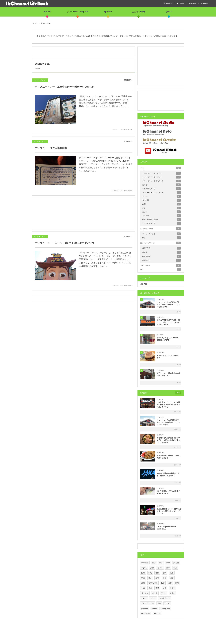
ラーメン (145, 593)
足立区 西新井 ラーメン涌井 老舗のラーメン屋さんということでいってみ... (169, 511)
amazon (157, 614)
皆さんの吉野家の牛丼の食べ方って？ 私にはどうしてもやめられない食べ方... (168, 322)
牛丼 (175, 568)
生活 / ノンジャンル (160, 243)
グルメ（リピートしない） (161, 177)
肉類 (161, 204)
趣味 (160, 269)
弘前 (163, 583)
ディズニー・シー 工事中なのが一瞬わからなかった (65, 87)
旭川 (150, 578)
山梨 (170, 583)
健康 (150, 588)
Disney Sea (165, 608)
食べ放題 (161, 200)
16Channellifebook (126, 129)
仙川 (164, 588)
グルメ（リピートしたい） (161, 173)
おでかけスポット (160, 229)
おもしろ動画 (160, 266)
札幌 (172, 573)
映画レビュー (161, 260)
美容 (152, 568)
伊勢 (157, 588)
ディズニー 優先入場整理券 (51, 149)
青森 (154, 563)
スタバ (173, 593)
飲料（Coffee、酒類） (161, 220)
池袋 (157, 573)
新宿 (164, 578)
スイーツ (161, 216)
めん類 (161, 185)
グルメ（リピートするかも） (161, 181)
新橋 (157, 578)
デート (164, 593)
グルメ (160, 168)
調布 (168, 563)
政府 (143, 583)
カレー (161, 196)
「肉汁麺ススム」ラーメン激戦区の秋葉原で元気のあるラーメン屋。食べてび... (168, 405)
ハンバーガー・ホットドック (161, 193)
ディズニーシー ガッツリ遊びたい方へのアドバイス (65, 245)
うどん (167, 603)
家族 (177, 583)
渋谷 (150, 573)
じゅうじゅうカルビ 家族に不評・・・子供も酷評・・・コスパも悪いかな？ (168, 305)
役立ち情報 (161, 256)
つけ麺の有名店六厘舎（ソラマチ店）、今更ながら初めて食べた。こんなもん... (168, 440)
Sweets (154, 608)
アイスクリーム (148, 603)
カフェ (161, 212)
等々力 (160, 568)
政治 (172, 578)
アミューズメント (40, 80)
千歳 (143, 588)
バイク (155, 593)
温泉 (161, 238)
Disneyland (146, 614)
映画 (143, 578)
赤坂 (161, 563)
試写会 (176, 563)
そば (159, 603)
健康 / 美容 (161, 248)
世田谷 (173, 588)
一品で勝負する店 (161, 189)
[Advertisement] (84, 48)
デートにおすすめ (161, 223)
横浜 (164, 573)
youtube (145, 608)
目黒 (168, 568)
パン (161, 208)
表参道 (144, 568)
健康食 (161, 252)
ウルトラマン (164, 598)
